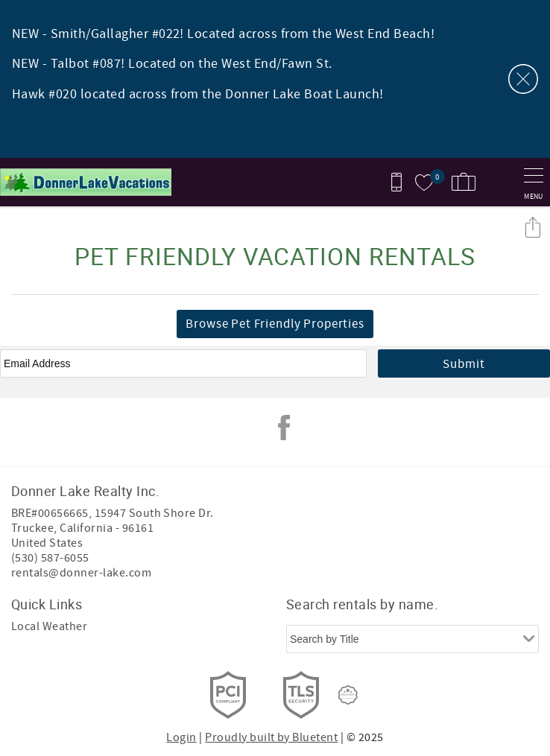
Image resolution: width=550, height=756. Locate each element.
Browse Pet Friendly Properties (275, 324)
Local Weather (49, 626)
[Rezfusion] (348, 695)
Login (181, 737)
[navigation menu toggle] (533, 182)
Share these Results (533, 227)
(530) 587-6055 (50, 558)
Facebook (284, 428)
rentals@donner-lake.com (81, 573)
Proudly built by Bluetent (271, 737)
